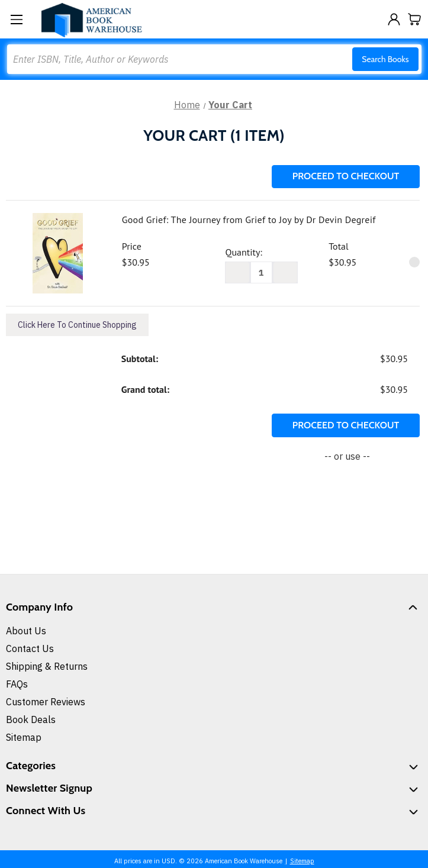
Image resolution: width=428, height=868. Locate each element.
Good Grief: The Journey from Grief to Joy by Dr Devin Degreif (249, 220)
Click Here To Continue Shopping (77, 325)
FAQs (17, 684)
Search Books (385, 59)
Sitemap (24, 737)
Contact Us (30, 648)
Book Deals (31, 719)
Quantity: (243, 252)
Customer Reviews (46, 702)
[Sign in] (394, 19)
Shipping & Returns (47, 666)
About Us (26, 631)
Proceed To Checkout (346, 176)
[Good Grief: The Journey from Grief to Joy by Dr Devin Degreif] (261, 272)
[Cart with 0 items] (415, 19)
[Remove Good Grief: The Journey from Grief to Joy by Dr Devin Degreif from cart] (414, 262)
